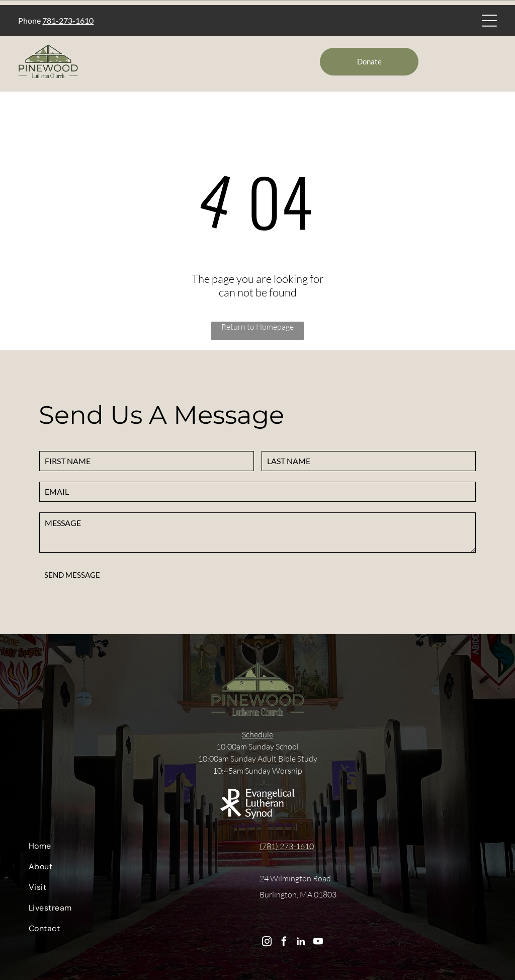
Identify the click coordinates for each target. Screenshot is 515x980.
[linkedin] (301, 943)
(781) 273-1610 (287, 846)
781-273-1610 (68, 20)
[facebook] (284, 943)
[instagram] (267, 943)
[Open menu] (489, 21)
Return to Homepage (257, 327)
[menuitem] (135, 848)
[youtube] (318, 943)
